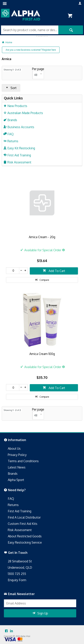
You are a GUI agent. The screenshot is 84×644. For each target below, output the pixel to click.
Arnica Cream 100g (42, 354)
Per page (38, 69)
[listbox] (38, 75)
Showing (12, 70)
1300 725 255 (17, 574)
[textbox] (30, 30)
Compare (44, 280)
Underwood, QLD (20, 567)
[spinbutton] (13, 271)
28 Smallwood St (20, 561)
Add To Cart (56, 271)
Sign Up (43, 613)
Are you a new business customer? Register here (31, 50)
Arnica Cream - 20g (42, 237)
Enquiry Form (17, 580)
